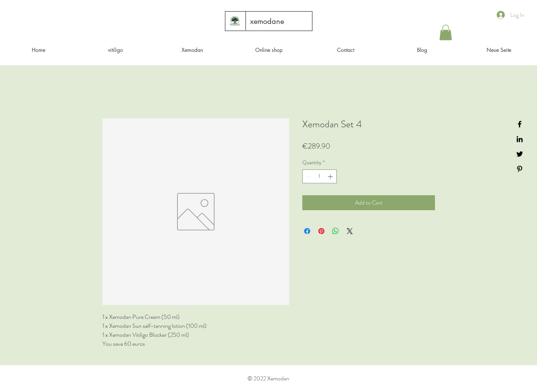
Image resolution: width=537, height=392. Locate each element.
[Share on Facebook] (307, 231)
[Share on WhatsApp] (336, 231)
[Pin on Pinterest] (321, 231)
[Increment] (331, 176)
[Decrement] (308, 176)
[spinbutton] (320, 176)
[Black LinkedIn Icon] (520, 139)
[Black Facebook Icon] (520, 124)
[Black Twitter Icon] (520, 154)
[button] (446, 32)
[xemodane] (267, 21)
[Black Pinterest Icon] (520, 169)
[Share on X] (350, 231)
